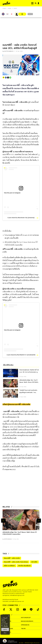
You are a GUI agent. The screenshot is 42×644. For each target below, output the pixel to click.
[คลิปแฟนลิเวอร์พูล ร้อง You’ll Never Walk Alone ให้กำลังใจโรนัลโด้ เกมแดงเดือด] (21, 520)
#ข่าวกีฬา (34, 562)
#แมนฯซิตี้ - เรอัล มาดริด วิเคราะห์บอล (16, 562)
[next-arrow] (39, 521)
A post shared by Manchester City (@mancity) (21, 218)
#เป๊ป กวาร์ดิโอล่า (9, 566)
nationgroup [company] (26, 618)
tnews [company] (23, 629)
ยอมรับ (5, 629)
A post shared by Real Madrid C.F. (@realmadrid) (21, 355)
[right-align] (35, 3)
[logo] (6, 3)
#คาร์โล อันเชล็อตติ (24, 566)
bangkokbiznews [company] (27, 621)
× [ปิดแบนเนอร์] (8, 616)
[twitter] (8, 78)
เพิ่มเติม (6, 626)
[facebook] (6, 78)
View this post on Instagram (12, 193)
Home (4, 8)
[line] (10, 78)
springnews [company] (25, 625)
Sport (15, 8)
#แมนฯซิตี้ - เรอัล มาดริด (12, 558)
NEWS (10, 8)
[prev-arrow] (3, 521)
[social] (4, 609)
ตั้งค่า (5, 633)
